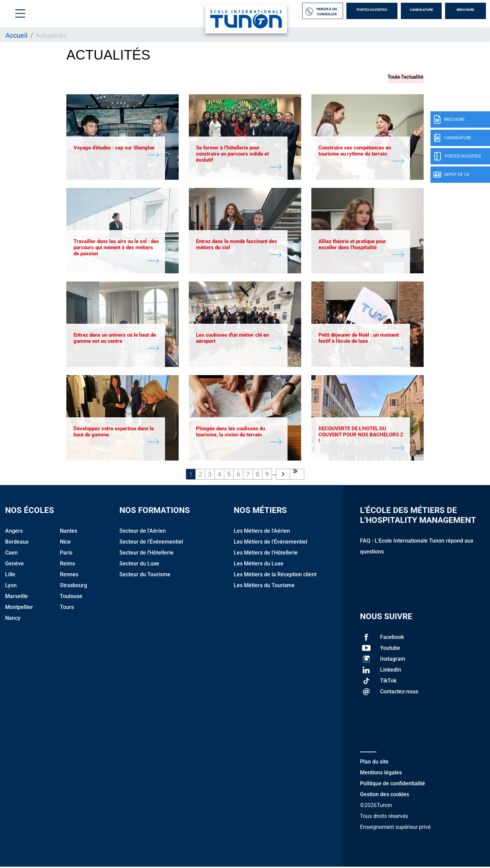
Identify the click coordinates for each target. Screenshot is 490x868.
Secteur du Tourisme (145, 576)
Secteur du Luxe (139, 565)
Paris (66, 554)
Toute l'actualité (406, 77)
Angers (14, 532)
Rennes (69, 576)
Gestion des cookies (385, 796)
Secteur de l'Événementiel (151, 543)
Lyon (11, 587)
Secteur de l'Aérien (143, 532)
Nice (65, 543)
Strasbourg (73, 587)
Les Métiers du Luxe (259, 565)
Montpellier (19, 608)
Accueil (17, 35)
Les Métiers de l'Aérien (262, 532)
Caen (11, 554)
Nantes (69, 532)
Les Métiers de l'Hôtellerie (266, 554)
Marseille (17, 598)
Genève (14, 565)
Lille (10, 576)
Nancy (13, 619)
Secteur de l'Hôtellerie (146, 554)
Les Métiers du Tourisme (264, 587)
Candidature (421, 10)
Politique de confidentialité (393, 785)
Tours (67, 608)
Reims (68, 565)
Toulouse (71, 598)
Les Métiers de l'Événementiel (271, 543)
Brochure (465, 10)
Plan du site (374, 763)
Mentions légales (381, 774)
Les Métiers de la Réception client (275, 576)
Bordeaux (17, 543)
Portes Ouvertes (372, 10)
